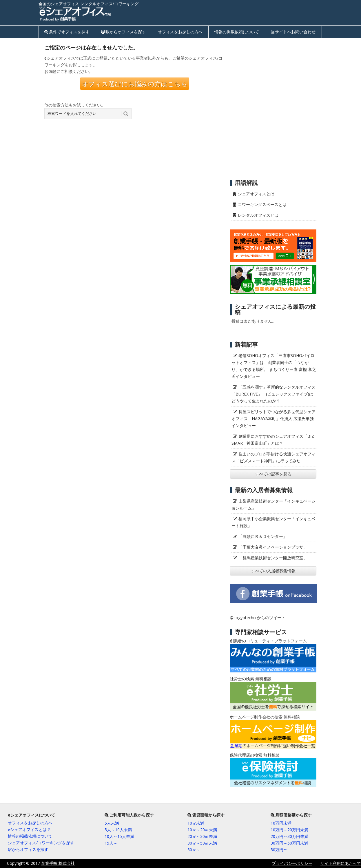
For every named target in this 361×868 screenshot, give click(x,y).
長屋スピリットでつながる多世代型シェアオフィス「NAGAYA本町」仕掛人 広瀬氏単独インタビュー (274, 419)
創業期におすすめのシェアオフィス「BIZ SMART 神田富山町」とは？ (273, 440)
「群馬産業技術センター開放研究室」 (273, 558)
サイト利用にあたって (341, 863)
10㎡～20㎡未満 (202, 830)
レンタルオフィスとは (258, 215)
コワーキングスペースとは (262, 204)
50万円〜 (279, 850)
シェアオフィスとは (256, 194)
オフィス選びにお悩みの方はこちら (135, 84)
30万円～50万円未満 (289, 843)
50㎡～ (194, 850)
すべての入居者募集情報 (273, 571)
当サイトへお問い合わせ (293, 32)
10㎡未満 (196, 823)
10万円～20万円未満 (289, 830)
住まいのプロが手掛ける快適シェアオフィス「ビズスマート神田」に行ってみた (274, 457)
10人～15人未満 (119, 836)
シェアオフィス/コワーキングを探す (41, 843)
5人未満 (112, 823)
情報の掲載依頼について (237, 32)
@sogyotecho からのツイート (258, 618)
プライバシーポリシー (292, 863)
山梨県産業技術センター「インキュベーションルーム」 (274, 504)
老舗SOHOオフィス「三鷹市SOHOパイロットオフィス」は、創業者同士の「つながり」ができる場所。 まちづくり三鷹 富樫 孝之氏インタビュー (274, 366)
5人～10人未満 (118, 830)
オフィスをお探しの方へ (180, 32)
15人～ (111, 843)
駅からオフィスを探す (126, 32)
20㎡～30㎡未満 (202, 836)
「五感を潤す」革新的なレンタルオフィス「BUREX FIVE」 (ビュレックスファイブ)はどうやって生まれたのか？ (274, 394)
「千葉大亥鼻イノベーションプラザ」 (273, 547)
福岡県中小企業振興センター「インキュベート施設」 (274, 522)
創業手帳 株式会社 (58, 863)
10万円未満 (281, 823)
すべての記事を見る (273, 474)
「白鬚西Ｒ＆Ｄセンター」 (263, 536)
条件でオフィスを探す (69, 32)
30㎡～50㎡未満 (202, 843)
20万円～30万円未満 (289, 836)
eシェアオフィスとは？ (29, 829)
